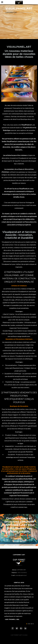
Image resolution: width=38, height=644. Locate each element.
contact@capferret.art (21, 575)
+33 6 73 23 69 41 (22, 573)
